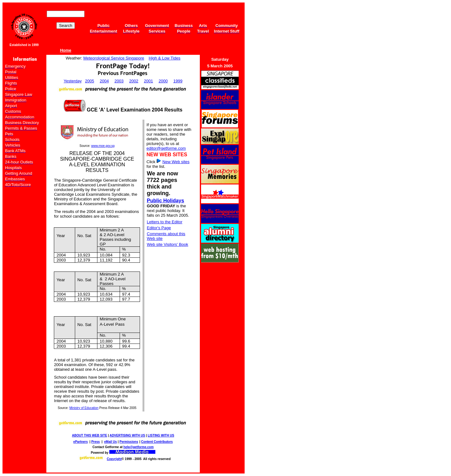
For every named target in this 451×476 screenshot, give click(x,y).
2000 (163, 81)
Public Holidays (166, 201)
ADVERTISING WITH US (127, 435)
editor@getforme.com (166, 148)
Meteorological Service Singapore (114, 58)
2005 (90, 81)
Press (95, 442)
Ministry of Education (84, 408)
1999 (178, 81)
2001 (148, 81)
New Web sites (176, 162)
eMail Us (111, 442)
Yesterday (73, 81)
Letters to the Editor (165, 222)
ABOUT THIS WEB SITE (90, 435)
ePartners (80, 442)
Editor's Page (159, 228)
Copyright (114, 459)
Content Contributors (157, 442)
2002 (134, 81)
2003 (119, 81)
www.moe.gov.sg (103, 146)
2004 (104, 81)
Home (65, 50)
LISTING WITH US (161, 435)
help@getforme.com (138, 447)
